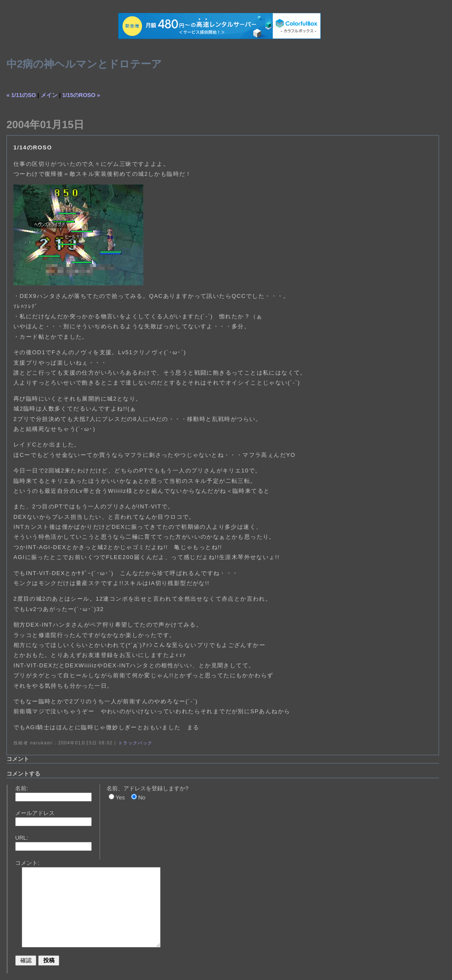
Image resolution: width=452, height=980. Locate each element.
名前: (22, 788)
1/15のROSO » (81, 95)
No (142, 797)
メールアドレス (35, 813)
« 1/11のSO (21, 95)
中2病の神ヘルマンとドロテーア (84, 64)
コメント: (27, 863)
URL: (22, 838)
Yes (120, 797)
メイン (49, 95)
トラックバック (136, 743)
